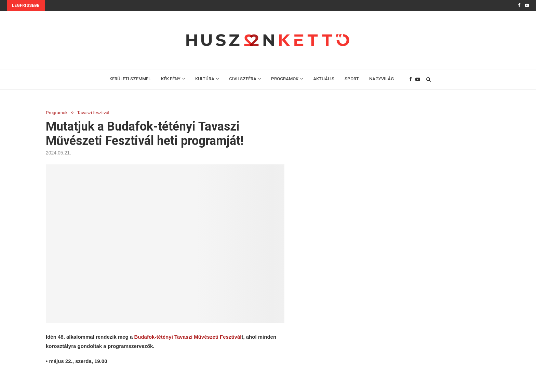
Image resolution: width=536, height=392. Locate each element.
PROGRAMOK (285, 79)
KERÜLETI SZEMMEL (130, 79)
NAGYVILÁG (381, 79)
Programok (57, 113)
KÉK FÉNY (171, 79)
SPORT (352, 79)
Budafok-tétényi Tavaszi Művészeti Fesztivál (188, 337)
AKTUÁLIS (324, 79)
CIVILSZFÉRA (243, 79)
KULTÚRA (205, 79)
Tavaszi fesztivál (93, 113)
